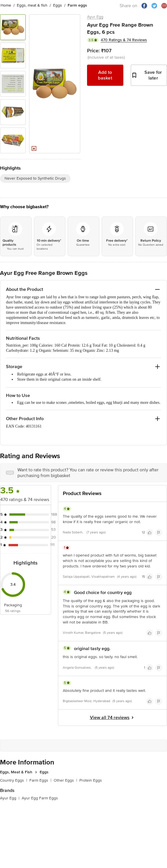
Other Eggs (65, 780)
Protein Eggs (91, 780)
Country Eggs (14, 780)
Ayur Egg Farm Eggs (40, 798)
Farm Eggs (40, 780)
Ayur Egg (95, 17)
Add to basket (105, 75)
